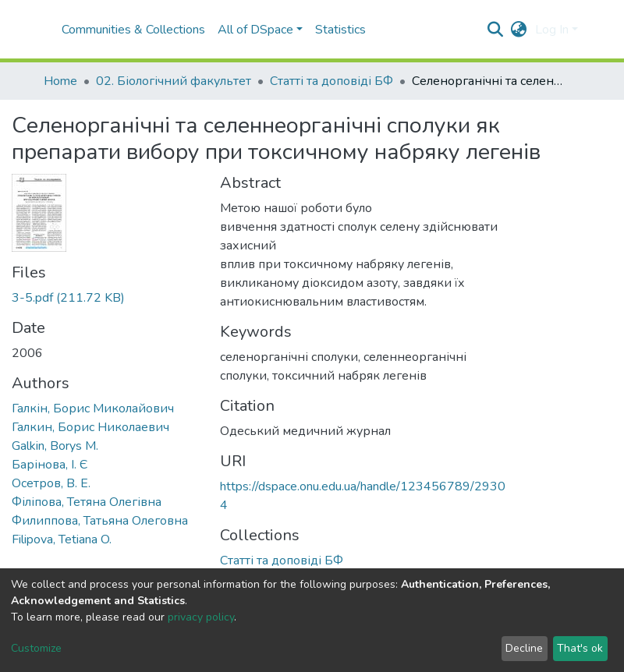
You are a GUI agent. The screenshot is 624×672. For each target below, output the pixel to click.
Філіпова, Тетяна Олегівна (87, 502)
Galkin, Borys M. (55, 446)
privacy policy (201, 617)
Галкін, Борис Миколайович (93, 409)
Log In (552, 30)
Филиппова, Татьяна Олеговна (100, 521)
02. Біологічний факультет (174, 81)
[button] (519, 30)
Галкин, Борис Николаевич (90, 427)
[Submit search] (496, 30)
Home (60, 81)
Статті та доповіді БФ (331, 81)
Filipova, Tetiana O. (62, 539)
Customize (36, 648)
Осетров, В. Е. (51, 483)
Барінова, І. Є (50, 465)
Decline (524, 648)
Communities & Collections (133, 30)
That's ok (580, 648)
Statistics (340, 30)
